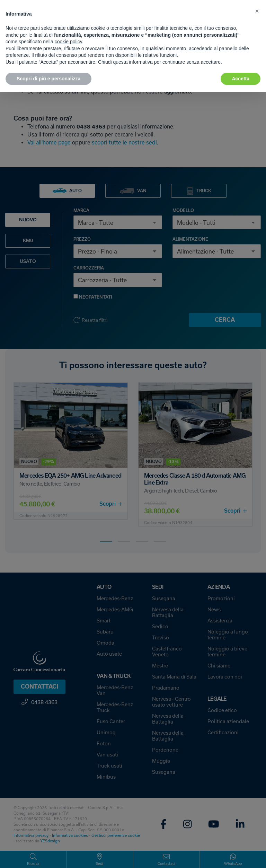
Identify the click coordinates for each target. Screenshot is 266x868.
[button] (257, 11)
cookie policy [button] (68, 42)
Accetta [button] (241, 79)
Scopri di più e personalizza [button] (48, 79)
